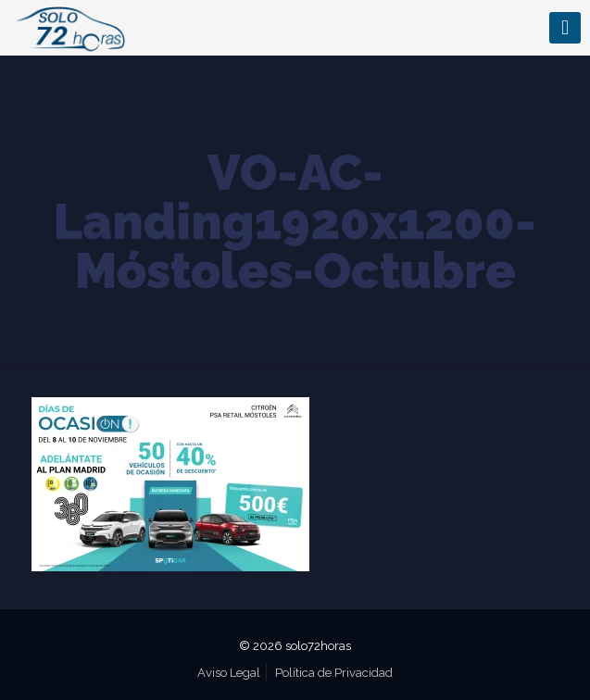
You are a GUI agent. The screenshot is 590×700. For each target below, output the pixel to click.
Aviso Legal (229, 673)
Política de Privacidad (334, 673)
